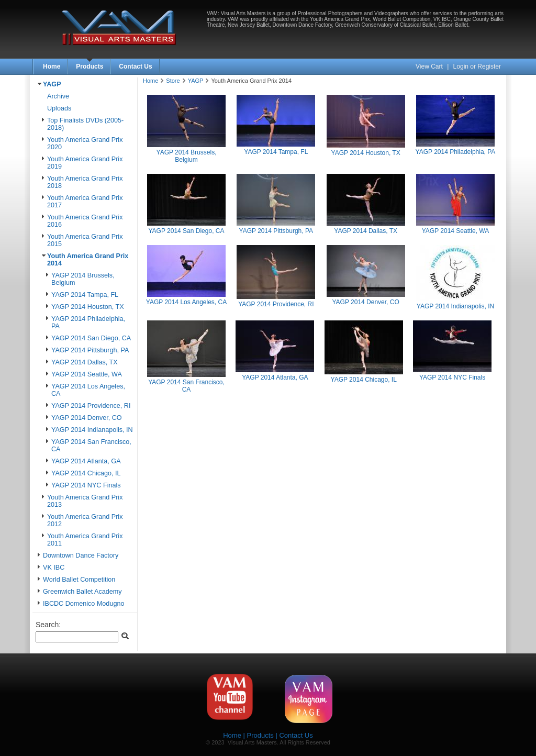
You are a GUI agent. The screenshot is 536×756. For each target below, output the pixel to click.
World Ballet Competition (79, 580)
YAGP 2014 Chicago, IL (86, 473)
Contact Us (135, 66)
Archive (58, 96)
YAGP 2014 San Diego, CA (91, 338)
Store (173, 81)
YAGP (52, 84)
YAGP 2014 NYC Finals (86, 485)
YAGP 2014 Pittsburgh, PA (90, 350)
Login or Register (477, 66)
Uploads (59, 108)
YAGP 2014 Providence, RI (91, 406)
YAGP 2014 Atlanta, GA (86, 461)
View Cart (430, 66)
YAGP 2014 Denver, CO (87, 418)
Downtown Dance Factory (81, 555)
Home (52, 66)
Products (90, 66)
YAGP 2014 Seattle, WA (87, 374)
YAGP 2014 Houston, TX (88, 307)
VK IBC (54, 568)
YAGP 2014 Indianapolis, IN (92, 430)
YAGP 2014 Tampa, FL (85, 295)
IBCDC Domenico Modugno (83, 604)
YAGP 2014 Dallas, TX (85, 362)
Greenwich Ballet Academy (82, 592)
